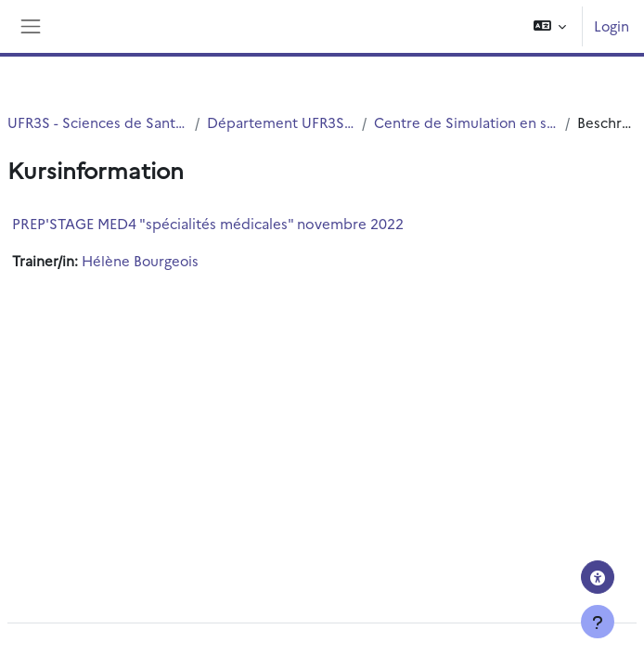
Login (612, 26)
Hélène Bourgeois (140, 260)
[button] (550, 26)
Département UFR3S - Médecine (281, 122)
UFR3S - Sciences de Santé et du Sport (97, 122)
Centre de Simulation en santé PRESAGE (466, 122)
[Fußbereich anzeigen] (598, 622)
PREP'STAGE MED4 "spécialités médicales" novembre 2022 (208, 223)
